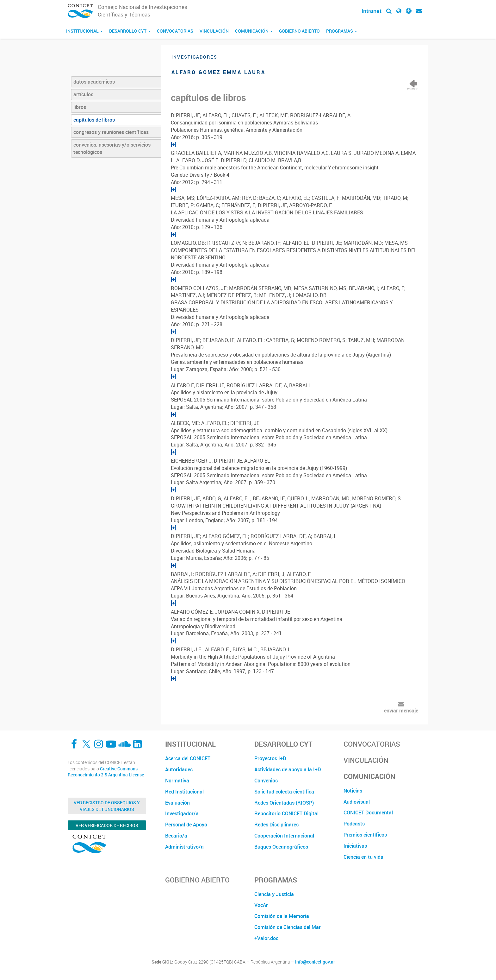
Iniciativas (355, 846)
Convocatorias (175, 31)
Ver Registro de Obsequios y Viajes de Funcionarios (107, 806)
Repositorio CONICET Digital (286, 813)
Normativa (177, 781)
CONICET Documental (368, 812)
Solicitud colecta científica (284, 792)
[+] (174, 144)
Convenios (266, 781)
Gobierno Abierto (299, 31)
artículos (83, 94)
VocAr (261, 905)
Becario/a (176, 836)
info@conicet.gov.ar (315, 962)
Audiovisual (357, 802)
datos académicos (94, 82)
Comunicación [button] (254, 31)
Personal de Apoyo (186, 825)
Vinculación (214, 31)
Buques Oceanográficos (281, 847)
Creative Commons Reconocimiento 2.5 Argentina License (106, 772)
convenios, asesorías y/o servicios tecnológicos (112, 148)
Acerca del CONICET (188, 758)
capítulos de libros (94, 120)
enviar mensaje (401, 711)
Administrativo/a (184, 847)
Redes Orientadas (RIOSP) (284, 803)
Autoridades (179, 769)
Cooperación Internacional (284, 836)
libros (80, 107)
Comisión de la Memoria (282, 916)
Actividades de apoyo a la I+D (288, 769)
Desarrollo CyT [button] (130, 31)
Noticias (353, 791)
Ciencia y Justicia (274, 894)
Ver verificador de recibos (107, 825)
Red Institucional (184, 792)
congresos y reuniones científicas (111, 132)
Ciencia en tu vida (363, 857)
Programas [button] (342, 31)
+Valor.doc (266, 938)
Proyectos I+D (270, 758)
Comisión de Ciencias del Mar (288, 927)
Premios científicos (365, 835)
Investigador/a (182, 813)
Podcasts (354, 824)
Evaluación (177, 803)
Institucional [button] (84, 31)
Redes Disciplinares (276, 825)
